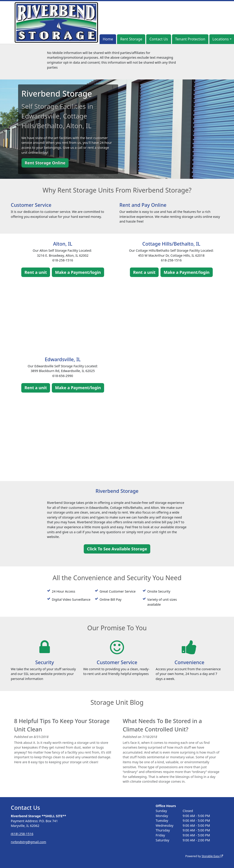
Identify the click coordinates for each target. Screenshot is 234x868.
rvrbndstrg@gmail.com (29, 842)
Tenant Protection (190, 39)
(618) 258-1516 (22, 834)
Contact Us (159, 39)
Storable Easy (212, 856)
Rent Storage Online (45, 163)
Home (108, 39)
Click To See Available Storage (117, 549)
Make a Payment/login (78, 272)
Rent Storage (131, 39)
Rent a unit (36, 272)
